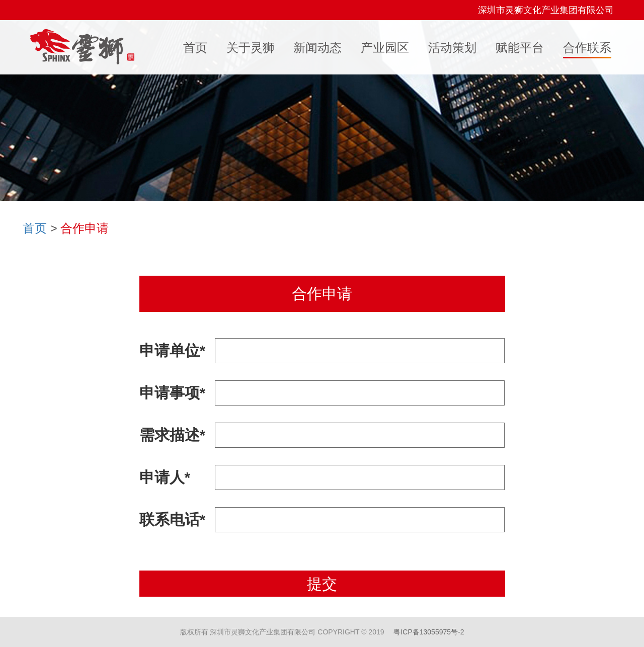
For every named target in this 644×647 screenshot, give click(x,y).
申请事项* (173, 393)
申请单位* (173, 350)
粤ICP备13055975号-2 (429, 632)
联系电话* (173, 519)
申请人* (165, 477)
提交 (322, 584)
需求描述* (173, 435)
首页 (35, 228)
